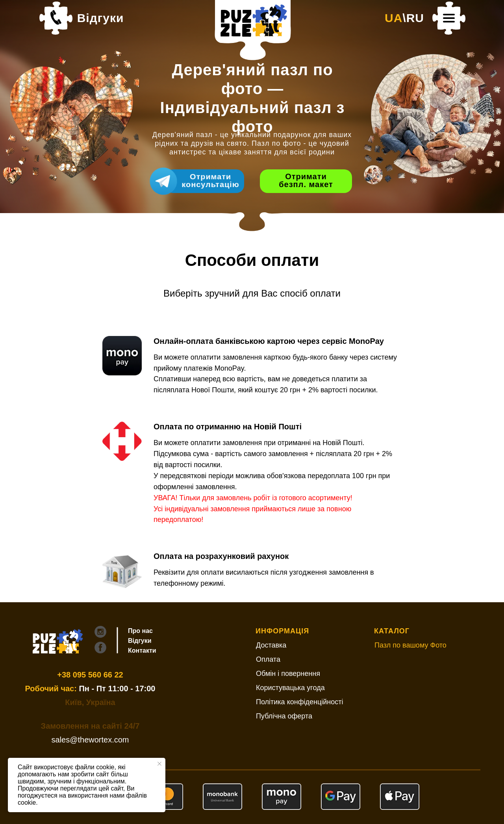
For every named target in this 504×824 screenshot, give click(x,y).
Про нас (140, 631)
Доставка (271, 645)
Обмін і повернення (288, 674)
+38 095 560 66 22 (90, 675)
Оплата (268, 659)
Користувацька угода (290, 688)
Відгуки (101, 18)
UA (394, 18)
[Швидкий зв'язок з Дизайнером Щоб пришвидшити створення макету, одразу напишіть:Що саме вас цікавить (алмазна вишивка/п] (205, 181)
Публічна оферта (284, 716)
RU (415, 18)
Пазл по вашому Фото (410, 645)
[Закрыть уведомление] (159, 764)
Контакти (142, 650)
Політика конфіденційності (299, 702)
